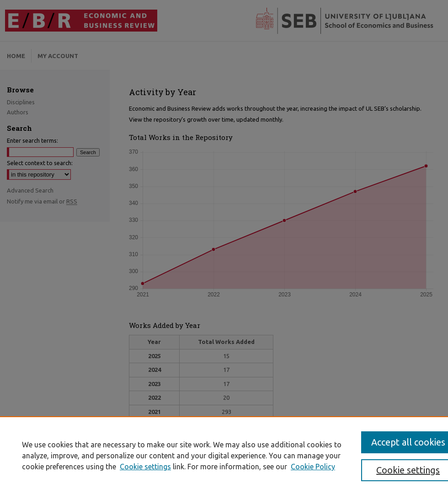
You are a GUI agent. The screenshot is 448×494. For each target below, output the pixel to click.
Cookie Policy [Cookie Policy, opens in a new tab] (313, 467)
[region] (224, 455)
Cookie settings (145, 467)
